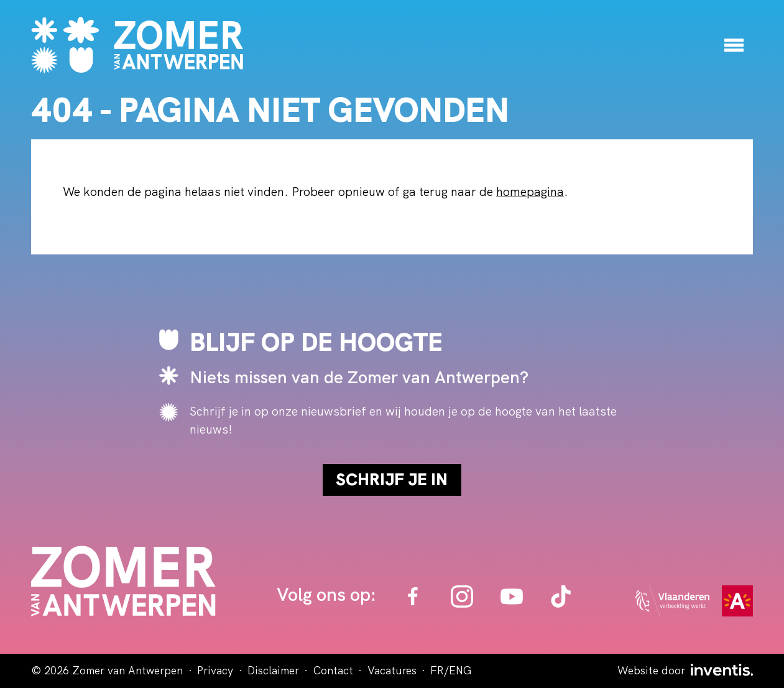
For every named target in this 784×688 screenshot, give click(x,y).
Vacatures (392, 670)
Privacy (215, 670)
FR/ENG (451, 670)
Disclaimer (273, 670)
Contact (333, 670)
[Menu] (734, 45)
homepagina (530, 192)
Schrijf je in (392, 479)
